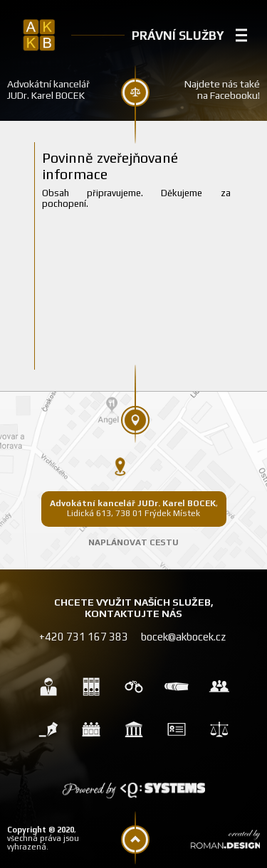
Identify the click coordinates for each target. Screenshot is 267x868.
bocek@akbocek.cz (183, 637)
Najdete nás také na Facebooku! (222, 90)
